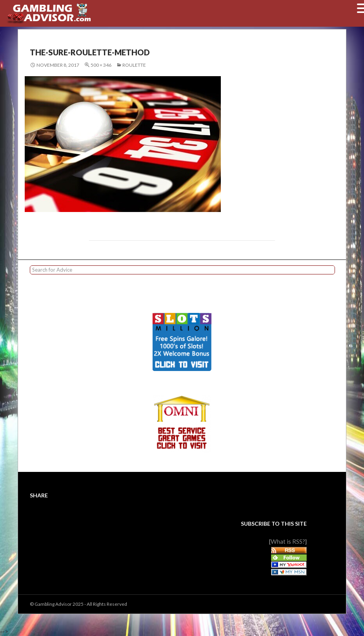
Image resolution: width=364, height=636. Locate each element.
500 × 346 (101, 65)
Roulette (134, 65)
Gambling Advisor (53, 604)
